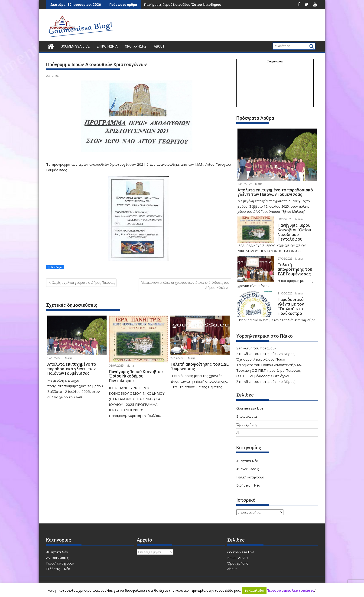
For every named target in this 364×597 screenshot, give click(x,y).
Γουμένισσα (275, 61)
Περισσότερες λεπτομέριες (290, 590)
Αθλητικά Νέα (247, 457)
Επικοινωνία (107, 46)
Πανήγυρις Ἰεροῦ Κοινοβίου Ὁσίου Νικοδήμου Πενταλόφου (194, 5)
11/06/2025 (283, 289)
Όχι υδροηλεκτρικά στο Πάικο (261, 355)
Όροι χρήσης (136, 46)
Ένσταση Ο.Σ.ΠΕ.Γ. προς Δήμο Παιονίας (269, 366)
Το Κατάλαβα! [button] (254, 591)
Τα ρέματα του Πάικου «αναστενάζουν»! (269, 361)
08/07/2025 (116, 365)
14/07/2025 (55, 358)
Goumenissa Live (75, 46)
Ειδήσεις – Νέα (248, 481)
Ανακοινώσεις (248, 465)
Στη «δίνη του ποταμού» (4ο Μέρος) (266, 377)
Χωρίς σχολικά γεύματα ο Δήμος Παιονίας (83, 282)
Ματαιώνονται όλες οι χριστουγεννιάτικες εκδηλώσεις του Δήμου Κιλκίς (185, 285)
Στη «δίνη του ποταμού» (256, 344)
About (159, 46)
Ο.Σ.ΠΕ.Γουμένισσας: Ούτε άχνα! (263, 372)
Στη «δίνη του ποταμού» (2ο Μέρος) (266, 349)
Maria (69, 358)
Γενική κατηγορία (250, 473)
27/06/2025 (178, 358)
